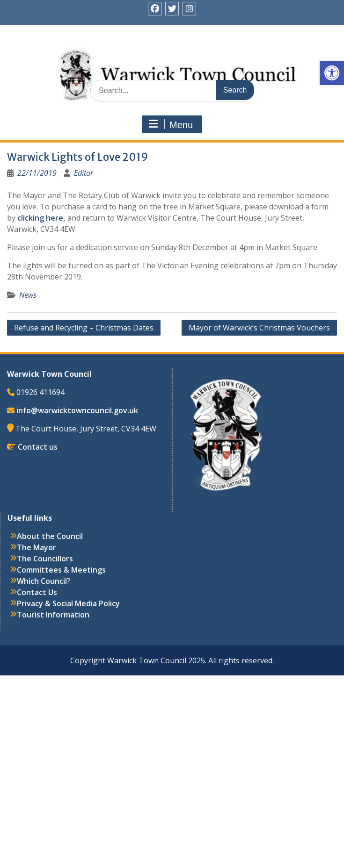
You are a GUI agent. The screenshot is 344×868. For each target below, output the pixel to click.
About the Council (50, 536)
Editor (84, 173)
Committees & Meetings (61, 570)
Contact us (38, 447)
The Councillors (45, 559)
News (28, 295)
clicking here (40, 218)
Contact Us (37, 592)
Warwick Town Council (176, 58)
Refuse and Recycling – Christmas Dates (84, 328)
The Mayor (37, 547)
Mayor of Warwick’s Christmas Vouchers (259, 328)
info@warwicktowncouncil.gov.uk (77, 410)
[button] (332, 73)
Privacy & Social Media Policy (68, 603)
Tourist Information (53, 615)
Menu (171, 124)
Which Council (42, 581)
